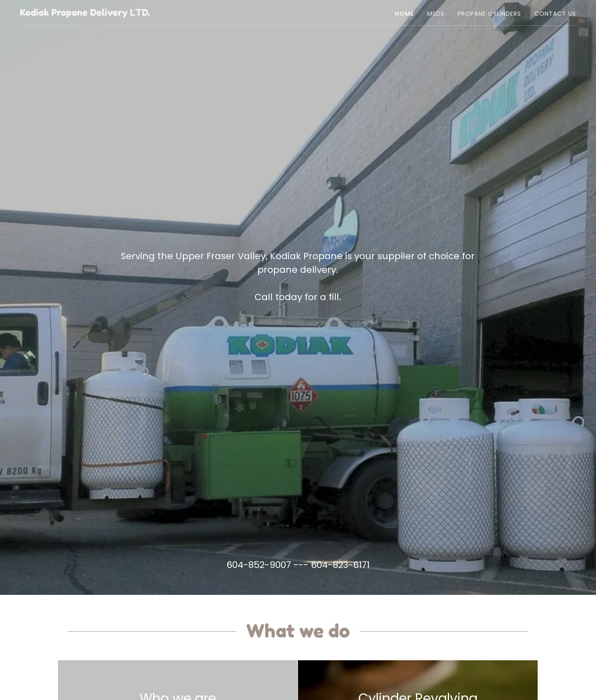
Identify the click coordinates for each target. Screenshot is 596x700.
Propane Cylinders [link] (489, 14)
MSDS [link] (436, 14)
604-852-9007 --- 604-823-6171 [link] (298, 565)
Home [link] (404, 14)
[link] (85, 13)
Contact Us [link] (555, 14)
